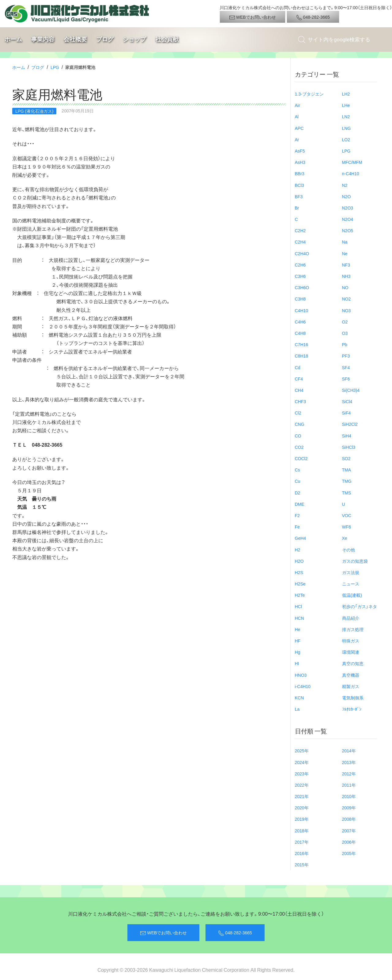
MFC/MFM (352, 162)
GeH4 (301, 538)
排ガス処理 (353, 629)
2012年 (349, 774)
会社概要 (75, 39)
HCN (300, 618)
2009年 (349, 808)
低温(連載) (352, 595)
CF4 (299, 379)
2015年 (302, 865)
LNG (347, 128)
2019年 (302, 819)
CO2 (299, 447)
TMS (347, 493)
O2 (345, 322)
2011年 (349, 785)
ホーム (13, 39)
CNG (300, 424)
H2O (299, 561)
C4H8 (300, 333)
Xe (345, 538)
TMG (347, 481)
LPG (55, 67)
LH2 (346, 94)
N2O (347, 196)
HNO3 (301, 675)
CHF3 (301, 401)
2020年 (302, 808)
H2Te (300, 595)
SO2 (346, 458)
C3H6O (302, 287)
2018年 (302, 831)
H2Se (300, 584)
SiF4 (347, 413)
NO (345, 287)
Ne (345, 253)
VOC (347, 515)
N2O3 (348, 208)
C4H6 (300, 322)
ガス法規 (351, 572)
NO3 (347, 310)
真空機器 (351, 675)
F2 (297, 515)
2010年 (349, 796)
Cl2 (298, 413)
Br (297, 208)
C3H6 (300, 276)
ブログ (105, 39)
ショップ (134, 39)
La (297, 709)
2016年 (302, 853)
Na (345, 242)
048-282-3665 (313, 17)
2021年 (302, 796)
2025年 (302, 751)
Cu (298, 481)
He (298, 629)
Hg (298, 652)
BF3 (299, 196)
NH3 (346, 276)
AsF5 (300, 151)
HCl (298, 606)
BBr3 (300, 173)
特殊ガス (351, 641)
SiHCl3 (349, 447)
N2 (345, 185)
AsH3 (300, 162)
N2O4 (348, 219)
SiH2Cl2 (350, 424)
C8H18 (302, 356)
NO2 (347, 299)
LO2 (346, 139)
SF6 (346, 379)
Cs (298, 470)
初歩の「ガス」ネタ (360, 606)
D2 (298, 493)
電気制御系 (353, 698)
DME (300, 504)
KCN (300, 698)
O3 (345, 333)
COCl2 (301, 458)
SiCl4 (347, 401)
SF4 (346, 367)
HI (297, 663)
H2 (298, 550)
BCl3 (300, 185)
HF (298, 641)
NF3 (346, 265)
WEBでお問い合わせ (253, 17)
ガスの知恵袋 (355, 561)
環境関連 (351, 652)
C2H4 (300, 242)
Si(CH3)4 (351, 390)
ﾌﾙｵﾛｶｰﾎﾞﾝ (352, 709)
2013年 (349, 762)
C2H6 (300, 265)
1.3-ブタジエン (309, 94)
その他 (349, 550)
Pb (345, 344)
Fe (297, 527)
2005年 (349, 853)
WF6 (347, 527)
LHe (346, 105)
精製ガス (351, 686)
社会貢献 (167, 39)
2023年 (302, 774)
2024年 (302, 762)
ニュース (351, 584)
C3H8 (300, 299)
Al (297, 116)
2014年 (349, 751)
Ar (297, 139)
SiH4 (347, 436)
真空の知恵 (353, 663)
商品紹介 (351, 618)
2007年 (349, 831)
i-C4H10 (303, 686)
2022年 (302, 785)
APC (299, 128)
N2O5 (348, 230)
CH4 (299, 390)
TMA (347, 470)
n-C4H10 (351, 173)
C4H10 (302, 310)
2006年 (349, 842)
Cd (298, 367)
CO (298, 436)
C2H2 (300, 230)
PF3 (346, 356)
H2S (299, 572)
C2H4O (302, 253)
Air (298, 105)
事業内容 (43, 39)
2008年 (349, 819)
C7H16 (302, 344)
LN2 (346, 116)
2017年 (302, 842)
